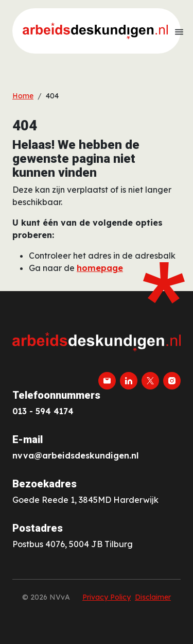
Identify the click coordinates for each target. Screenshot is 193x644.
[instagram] (172, 381)
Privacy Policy (107, 597)
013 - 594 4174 (43, 411)
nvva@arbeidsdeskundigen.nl (75, 455)
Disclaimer (153, 597)
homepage (100, 268)
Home (23, 96)
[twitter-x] (150, 381)
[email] (107, 381)
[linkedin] (129, 381)
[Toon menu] (179, 31)
